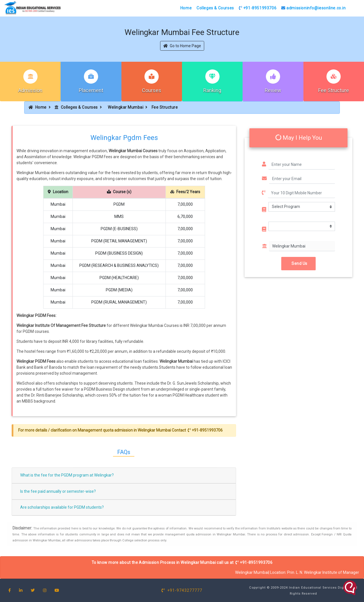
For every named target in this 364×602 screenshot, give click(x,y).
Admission (30, 90)
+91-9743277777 (182, 590)
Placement (91, 90)
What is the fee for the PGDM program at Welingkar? (67, 475)
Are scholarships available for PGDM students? (62, 507)
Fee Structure (334, 90)
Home (186, 8)
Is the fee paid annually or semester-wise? (58, 491)
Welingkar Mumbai (126, 107)
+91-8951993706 (258, 8)
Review (273, 90)
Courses (152, 90)
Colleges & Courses (215, 8)
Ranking (212, 90)
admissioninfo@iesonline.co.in (314, 8)
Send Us (298, 263)
